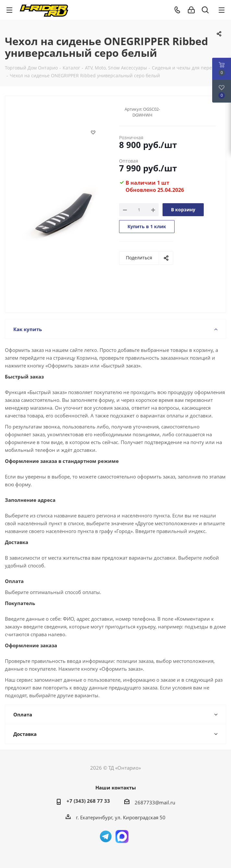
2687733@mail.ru (155, 802)
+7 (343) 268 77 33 (88, 801)
